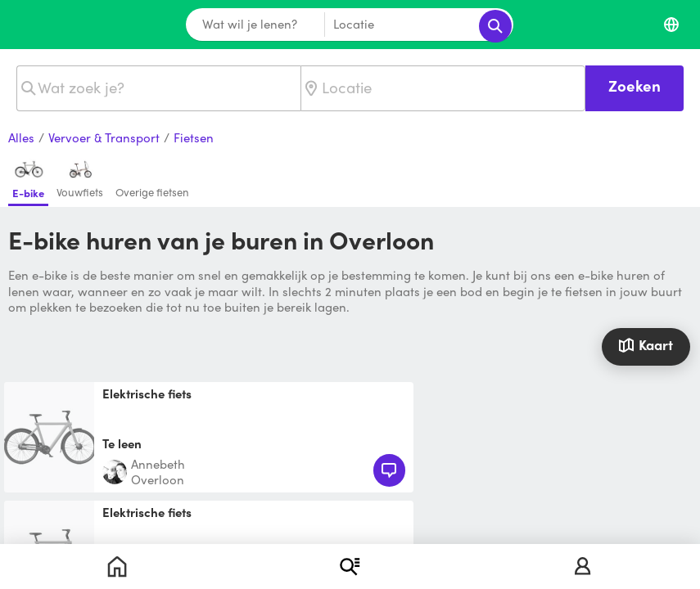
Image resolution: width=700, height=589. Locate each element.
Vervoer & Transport (104, 138)
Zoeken (635, 85)
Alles (21, 138)
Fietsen (194, 138)
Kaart (646, 344)
